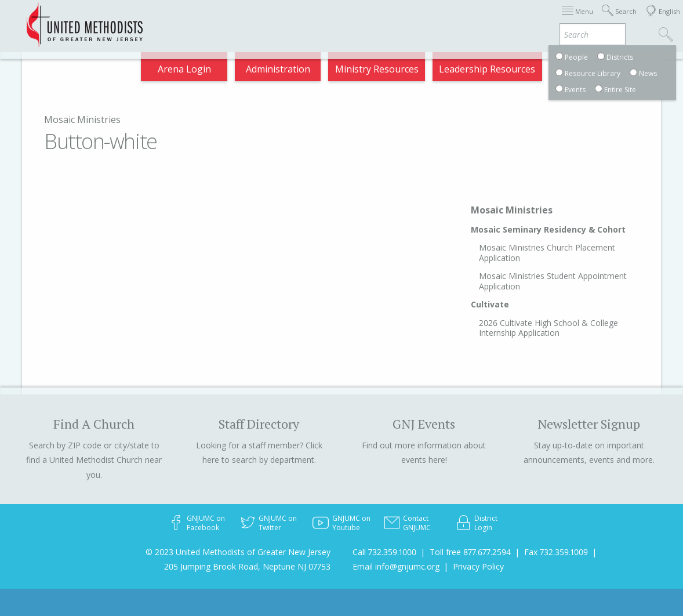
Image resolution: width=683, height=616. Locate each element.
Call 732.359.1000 (384, 552)
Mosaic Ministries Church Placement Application (547, 253)
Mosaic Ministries (82, 119)
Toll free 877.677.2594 (470, 552)
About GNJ (378, 19)
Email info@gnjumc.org (396, 566)
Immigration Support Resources (288, 19)
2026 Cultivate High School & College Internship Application (548, 328)
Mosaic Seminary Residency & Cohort (548, 229)
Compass (584, 19)
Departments (474, 19)
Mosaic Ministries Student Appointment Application (553, 281)
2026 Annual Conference (172, 19)
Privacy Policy (478, 566)
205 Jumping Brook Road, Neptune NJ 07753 (247, 566)
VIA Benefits (533, 19)
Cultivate (490, 304)
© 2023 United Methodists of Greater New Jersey (238, 552)
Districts (424, 19)
